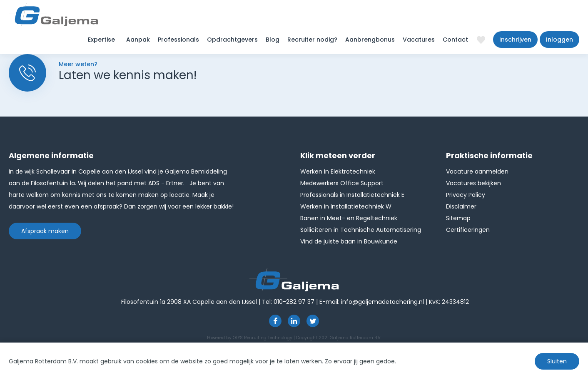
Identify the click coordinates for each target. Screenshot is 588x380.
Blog (273, 40)
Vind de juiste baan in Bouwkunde (349, 241)
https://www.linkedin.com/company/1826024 (294, 321)
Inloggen (559, 40)
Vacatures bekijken (473, 183)
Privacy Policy (466, 195)
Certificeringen (468, 230)
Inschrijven (515, 40)
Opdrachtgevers (232, 40)
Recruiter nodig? (312, 40)
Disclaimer (461, 206)
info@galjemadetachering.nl (382, 302)
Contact (455, 40)
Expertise (101, 40)
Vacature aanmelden (477, 171)
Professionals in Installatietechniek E (352, 195)
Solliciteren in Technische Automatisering (361, 230)
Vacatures (419, 40)
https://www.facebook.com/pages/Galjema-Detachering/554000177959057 (275, 321)
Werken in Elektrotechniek (338, 171)
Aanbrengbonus (370, 40)
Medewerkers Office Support (342, 183)
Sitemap (458, 218)
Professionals (178, 40)
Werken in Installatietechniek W (346, 206)
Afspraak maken (45, 231)
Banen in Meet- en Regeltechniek (349, 218)
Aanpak (138, 40)
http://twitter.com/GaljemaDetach (313, 321)
